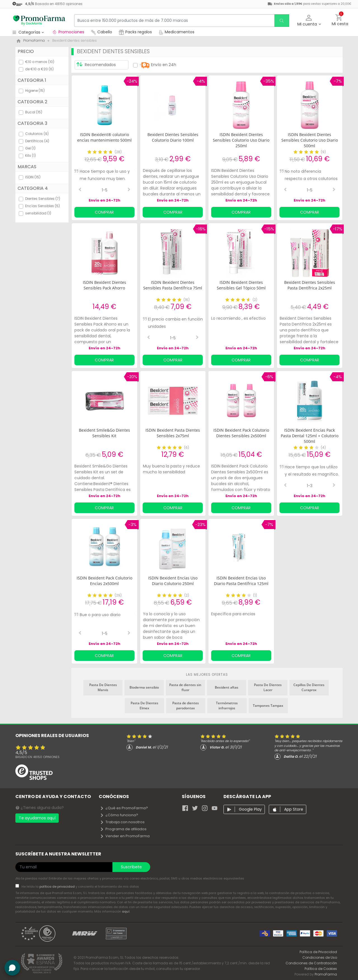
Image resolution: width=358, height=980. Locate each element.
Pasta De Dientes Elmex (144, 706)
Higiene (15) (35, 91)
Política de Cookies (321, 969)
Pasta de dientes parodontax (186, 706)
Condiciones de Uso (320, 957)
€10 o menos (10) (40, 62)
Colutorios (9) (37, 134)
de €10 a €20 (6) (39, 69)
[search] (281, 21)
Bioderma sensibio (144, 687)
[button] (309, 21)
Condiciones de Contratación (311, 963)
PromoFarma (326, 974)
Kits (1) (30, 155)
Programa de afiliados (123, 829)
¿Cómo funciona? (119, 815)
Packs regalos (135, 32)
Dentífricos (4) (37, 141)
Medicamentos (176, 32)
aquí (126, 911)
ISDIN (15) (33, 177)
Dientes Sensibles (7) (43, 199)
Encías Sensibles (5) (43, 206)
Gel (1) (30, 148)
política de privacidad (57, 887)
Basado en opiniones (37, 757)
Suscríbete (131, 867)
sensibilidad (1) (38, 213)
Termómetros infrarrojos (227, 706)
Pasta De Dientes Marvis (103, 687)
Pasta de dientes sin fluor (185, 687)
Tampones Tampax (268, 706)
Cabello (102, 32)
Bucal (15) (34, 112)
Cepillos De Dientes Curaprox (309, 687)
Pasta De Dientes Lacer (268, 687)
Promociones (68, 32)
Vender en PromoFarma (125, 836)
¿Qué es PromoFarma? (124, 808)
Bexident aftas (227, 687)
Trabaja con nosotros (122, 822)
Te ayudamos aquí (37, 818)
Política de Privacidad (318, 952)
